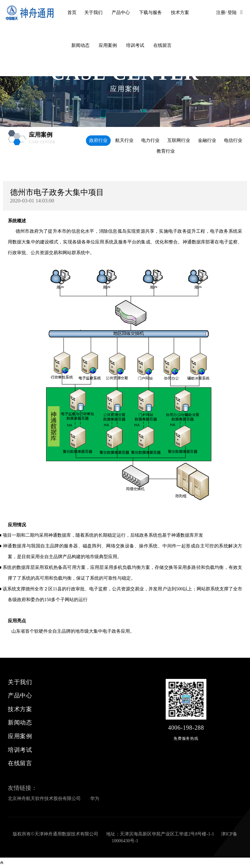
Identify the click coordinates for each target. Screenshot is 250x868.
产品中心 (121, 13)
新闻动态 (80, 45)
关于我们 (93, 13)
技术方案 (180, 13)
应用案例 (108, 45)
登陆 (232, 13)
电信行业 (233, 140)
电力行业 (150, 140)
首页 (72, 13)
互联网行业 (179, 140)
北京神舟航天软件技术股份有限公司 (44, 799)
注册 (221, 13)
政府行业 (98, 140)
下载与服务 (150, 13)
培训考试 (135, 45)
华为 (95, 799)
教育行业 (166, 151)
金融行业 (207, 140)
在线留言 (162, 45)
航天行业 (124, 140)
